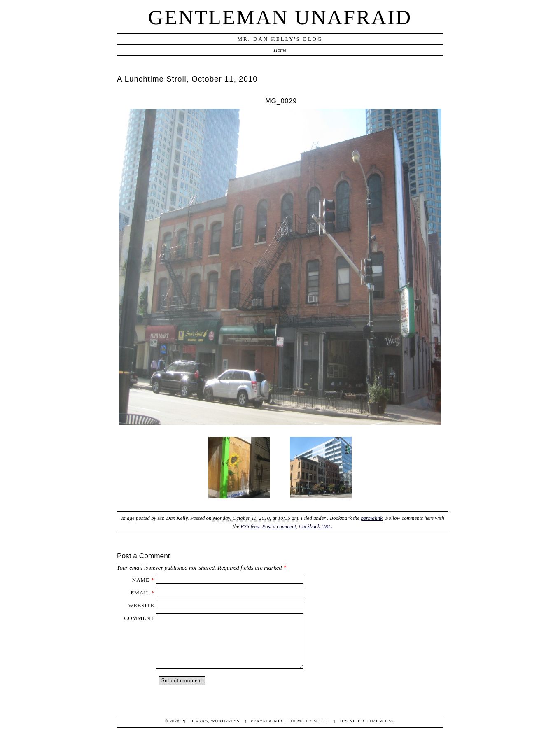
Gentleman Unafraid (280, 17)
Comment (139, 618)
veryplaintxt (268, 721)
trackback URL (315, 526)
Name (141, 580)
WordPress (225, 721)
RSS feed (250, 526)
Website (141, 605)
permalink (372, 518)
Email (140, 593)
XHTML (370, 721)
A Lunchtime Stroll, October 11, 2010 (187, 79)
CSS (390, 721)
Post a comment (279, 526)
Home (280, 50)
